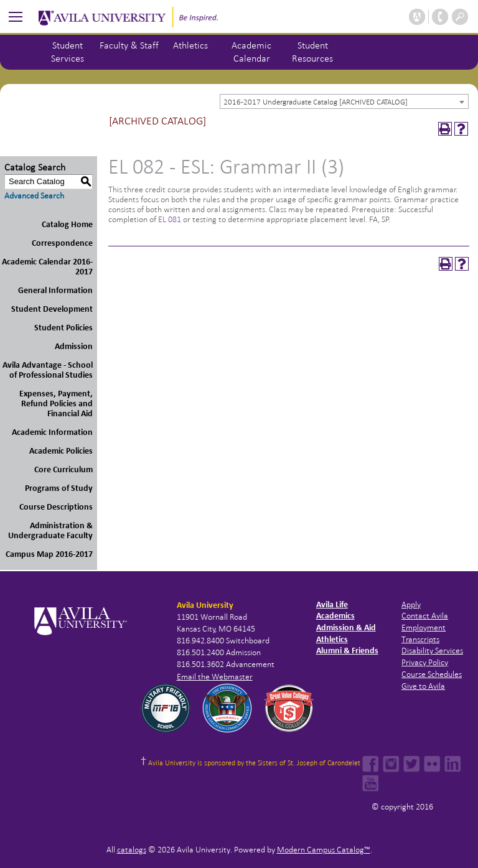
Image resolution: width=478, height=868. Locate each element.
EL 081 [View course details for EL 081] (170, 219)
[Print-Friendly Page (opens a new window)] (445, 129)
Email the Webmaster (215, 677)
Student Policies (63, 328)
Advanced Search (34, 196)
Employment (424, 628)
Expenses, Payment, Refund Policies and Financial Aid (56, 404)
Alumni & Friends (347, 651)
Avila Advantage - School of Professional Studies (48, 370)
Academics (335, 616)
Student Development (52, 309)
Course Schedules (432, 674)
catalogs (132, 850)
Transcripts (420, 639)
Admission (74, 346)
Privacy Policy (425, 662)
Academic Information (52, 432)
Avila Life (332, 604)
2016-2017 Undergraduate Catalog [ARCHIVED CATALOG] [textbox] (316, 102)
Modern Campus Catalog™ (324, 850)
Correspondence (62, 243)
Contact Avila (425, 616)
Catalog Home (67, 224)
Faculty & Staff (129, 45)
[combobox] (344, 101)
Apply (411, 604)
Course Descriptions (56, 507)
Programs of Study (59, 488)
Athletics (190, 45)
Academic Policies (61, 451)
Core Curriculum (63, 469)
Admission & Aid (346, 628)
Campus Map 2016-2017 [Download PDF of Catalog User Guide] (49, 554)
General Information (55, 290)
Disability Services (432, 651)
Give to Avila (423, 686)
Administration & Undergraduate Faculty (50, 530)
